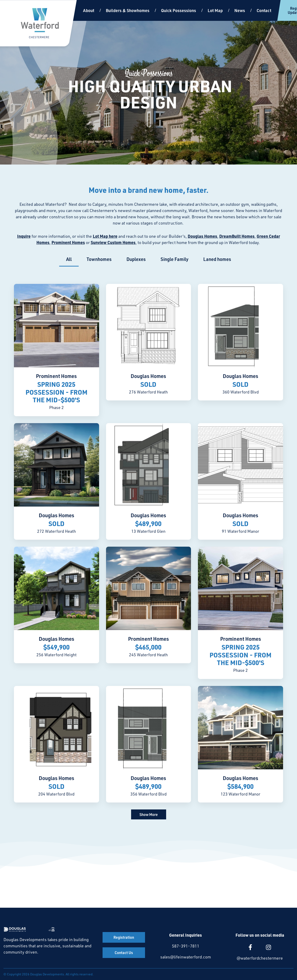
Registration (124, 937)
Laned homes (217, 259)
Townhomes (99, 259)
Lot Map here (105, 236)
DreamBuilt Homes (237, 236)
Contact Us (124, 953)
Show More (149, 814)
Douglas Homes (202, 236)
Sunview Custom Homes (113, 242)
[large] (250, 947)
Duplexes (136, 259)
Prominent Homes (68, 242)
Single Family (174, 259)
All (69, 259)
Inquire (24, 236)
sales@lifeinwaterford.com (186, 957)
